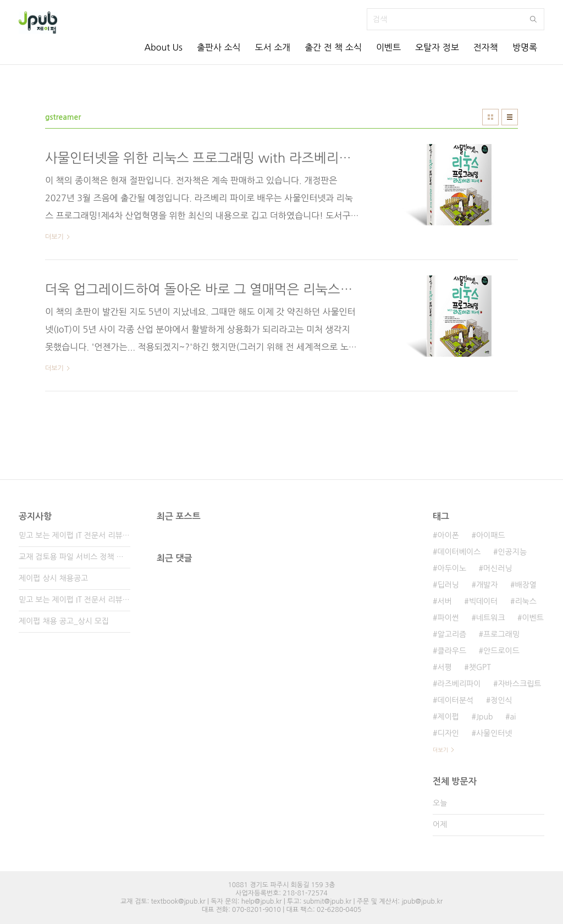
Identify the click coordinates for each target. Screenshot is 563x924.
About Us (163, 47)
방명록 (525, 47)
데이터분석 (455, 700)
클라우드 (452, 651)
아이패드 (491, 535)
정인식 (501, 700)
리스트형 (510, 117)
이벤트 (388, 47)
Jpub (485, 717)
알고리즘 (452, 634)
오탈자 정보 (437, 47)
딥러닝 (448, 585)
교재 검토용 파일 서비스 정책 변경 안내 (74, 557)
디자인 (448, 733)
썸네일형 (490, 117)
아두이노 (452, 568)
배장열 (525, 585)
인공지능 (512, 552)
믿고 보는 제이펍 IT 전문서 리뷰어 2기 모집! (74, 600)
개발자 (487, 585)
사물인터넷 (494, 733)
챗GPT (480, 667)
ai (513, 717)
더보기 (440, 750)
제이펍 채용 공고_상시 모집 (64, 621)
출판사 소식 (219, 47)
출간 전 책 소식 (333, 47)
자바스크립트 (519, 684)
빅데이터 (484, 601)
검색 (533, 19)
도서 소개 (273, 47)
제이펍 (448, 717)
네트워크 (491, 618)
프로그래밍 (501, 634)
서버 (444, 601)
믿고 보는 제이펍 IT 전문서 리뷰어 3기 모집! (74, 535)
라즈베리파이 (459, 684)
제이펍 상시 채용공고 (53, 578)
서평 (444, 667)
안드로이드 (501, 651)
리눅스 (525, 601)
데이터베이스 (459, 552)
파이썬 (448, 618)
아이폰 (448, 535)
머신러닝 (498, 568)
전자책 (486, 47)
